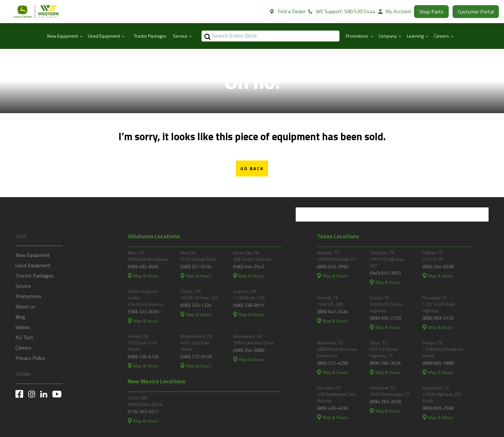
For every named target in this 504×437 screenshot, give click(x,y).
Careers (23, 348)
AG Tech (24, 338)
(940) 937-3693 (385, 273)
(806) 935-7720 (385, 318)
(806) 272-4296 (333, 363)
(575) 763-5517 (143, 411)
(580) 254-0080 (249, 350)
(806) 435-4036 (333, 408)
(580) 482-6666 (143, 266)
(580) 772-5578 (196, 356)
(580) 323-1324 (196, 305)
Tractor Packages (150, 36)
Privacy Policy (30, 358)
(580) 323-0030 (143, 311)
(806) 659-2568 (438, 408)
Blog (20, 317)
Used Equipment (33, 266)
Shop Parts (431, 12)
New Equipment (33, 255)
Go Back (252, 168)
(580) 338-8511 (249, 305)
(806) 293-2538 (385, 401)
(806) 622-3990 (333, 266)
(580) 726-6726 (143, 356)
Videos (23, 327)
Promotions (28, 296)
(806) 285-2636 (385, 363)
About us (25, 307)
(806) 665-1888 (438, 363)
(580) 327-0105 (196, 266)
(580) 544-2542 (249, 266)
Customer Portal (476, 12)
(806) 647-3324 (333, 311)
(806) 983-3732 (438, 318)
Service (23, 286)
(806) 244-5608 (438, 266)
